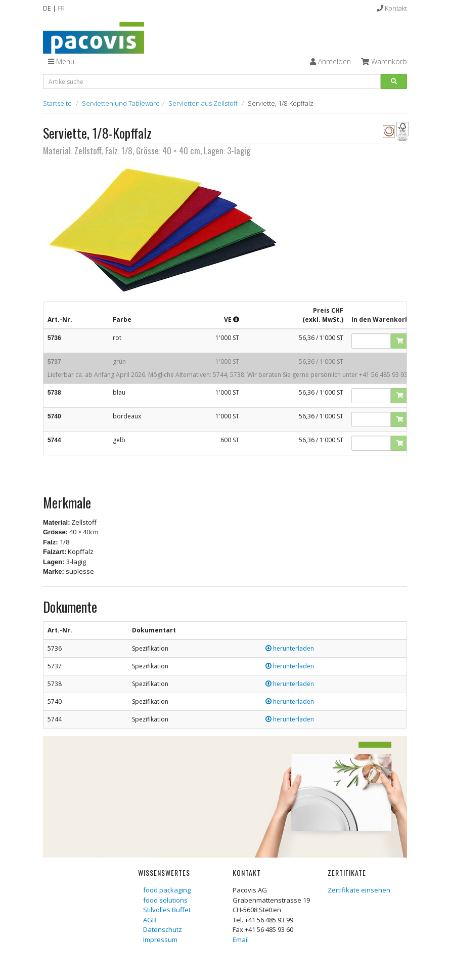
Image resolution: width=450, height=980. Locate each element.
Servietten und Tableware (121, 103)
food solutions (165, 900)
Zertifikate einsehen (359, 890)
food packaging (167, 890)
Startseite (57, 103)
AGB (150, 920)
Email (241, 940)
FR (61, 8)
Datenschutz (163, 929)
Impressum (160, 940)
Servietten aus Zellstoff (203, 103)
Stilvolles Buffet (167, 910)
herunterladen (290, 648)
